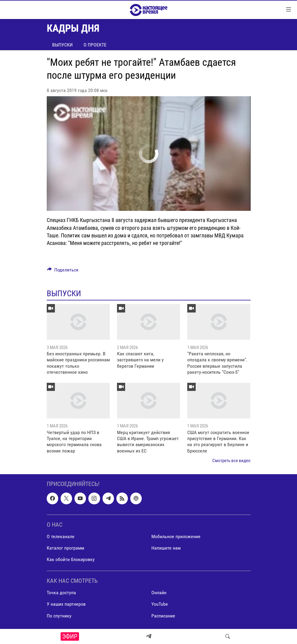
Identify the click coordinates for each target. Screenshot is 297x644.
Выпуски (62, 45)
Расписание (163, 615)
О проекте (95, 45)
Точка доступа (61, 593)
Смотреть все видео (231, 461)
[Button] (63, 271)
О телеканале (61, 536)
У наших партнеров (66, 604)
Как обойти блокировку (71, 559)
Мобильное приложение (176, 536)
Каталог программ (65, 548)
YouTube (160, 604)
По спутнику (59, 615)
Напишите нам (166, 548)
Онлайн (159, 593)
